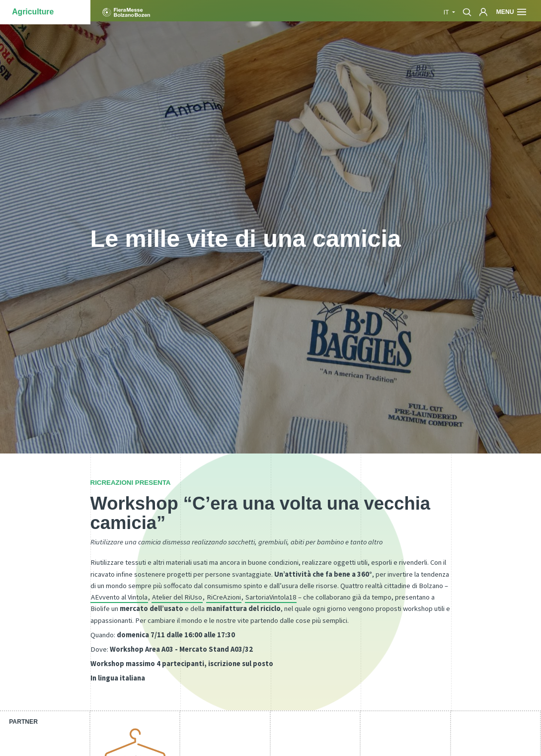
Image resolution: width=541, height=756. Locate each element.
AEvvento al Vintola (119, 597)
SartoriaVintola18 (271, 597)
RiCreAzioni (224, 597)
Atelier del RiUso (177, 597)
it (447, 12)
